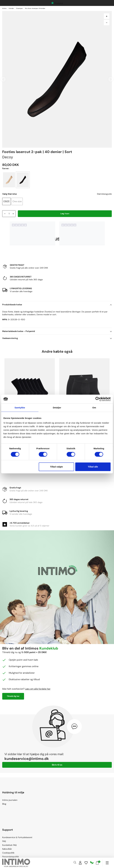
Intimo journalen (10, 800)
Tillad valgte (56, 467)
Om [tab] (94, 408)
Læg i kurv (65, 214)
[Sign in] (80, 863)
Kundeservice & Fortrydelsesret (17, 837)
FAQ (4, 841)
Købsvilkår (7, 849)
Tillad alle (93, 467)
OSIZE (6, 201)
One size (17, 201)
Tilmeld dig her (13, 696)
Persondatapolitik (11, 857)
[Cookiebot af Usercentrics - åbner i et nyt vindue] (98, 399)
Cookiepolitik (8, 853)
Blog (4, 804)
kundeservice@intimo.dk (27, 759)
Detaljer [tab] (57, 408)
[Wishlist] (86, 863)
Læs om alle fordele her (38, 689)
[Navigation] (107, 863)
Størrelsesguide (104, 194)
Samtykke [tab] (20, 408)
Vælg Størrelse (9, 194)
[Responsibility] (92, 863)
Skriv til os (57, 765)
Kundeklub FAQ (9, 845)
